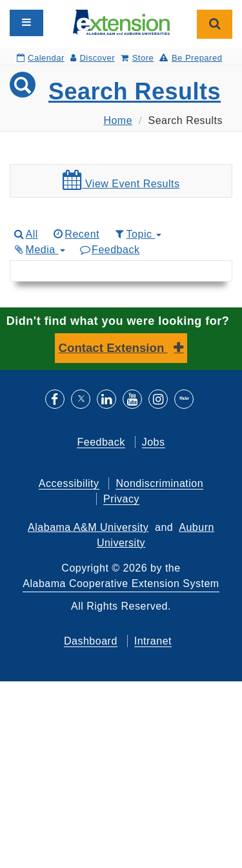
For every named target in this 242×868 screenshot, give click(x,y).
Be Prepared (191, 58)
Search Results (135, 91)
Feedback (109, 250)
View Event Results (121, 180)
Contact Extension (113, 348)
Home (118, 120)
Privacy (121, 499)
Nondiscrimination (159, 483)
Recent (76, 234)
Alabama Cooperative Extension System (121, 584)
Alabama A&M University (88, 527)
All (25, 234)
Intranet (153, 641)
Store (137, 58)
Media (39, 250)
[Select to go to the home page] (121, 22)
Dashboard (91, 641)
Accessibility (69, 483)
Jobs (154, 442)
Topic (137, 234)
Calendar (41, 58)
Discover (93, 58)
